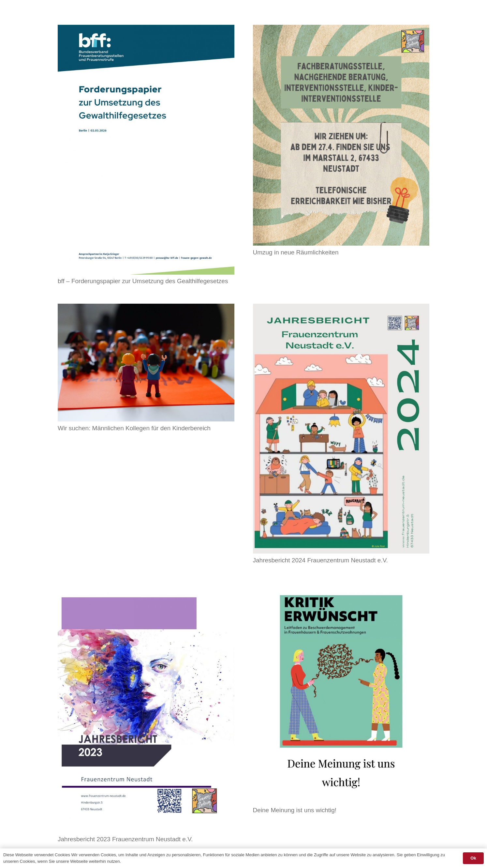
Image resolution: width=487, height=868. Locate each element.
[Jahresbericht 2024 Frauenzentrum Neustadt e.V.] (341, 308)
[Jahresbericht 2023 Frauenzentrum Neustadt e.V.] (146, 587)
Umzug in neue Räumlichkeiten (296, 252)
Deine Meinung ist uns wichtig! (295, 810)
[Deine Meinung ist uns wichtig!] (341, 587)
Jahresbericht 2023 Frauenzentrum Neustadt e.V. (125, 839)
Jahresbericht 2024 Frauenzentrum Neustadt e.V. (320, 560)
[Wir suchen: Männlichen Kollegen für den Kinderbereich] (146, 308)
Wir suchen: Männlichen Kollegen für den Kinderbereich (134, 428)
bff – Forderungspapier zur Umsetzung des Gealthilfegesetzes (143, 281)
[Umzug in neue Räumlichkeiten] (341, 29)
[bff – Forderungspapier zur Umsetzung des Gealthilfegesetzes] (146, 29)
